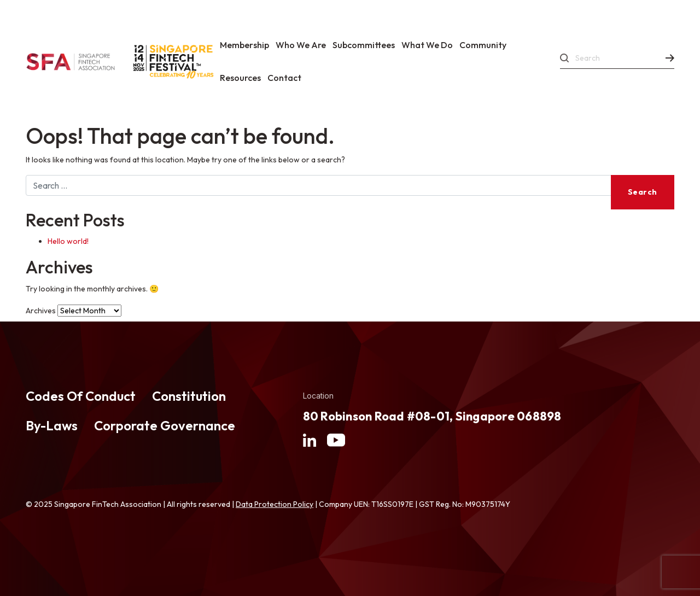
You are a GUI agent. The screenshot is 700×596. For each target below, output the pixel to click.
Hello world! (68, 241)
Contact (284, 78)
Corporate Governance (165, 425)
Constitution (189, 396)
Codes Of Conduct (81, 396)
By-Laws (52, 425)
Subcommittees (364, 45)
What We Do (427, 45)
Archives (41, 311)
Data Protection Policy (275, 504)
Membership (244, 45)
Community (483, 45)
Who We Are (301, 45)
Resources (240, 78)
